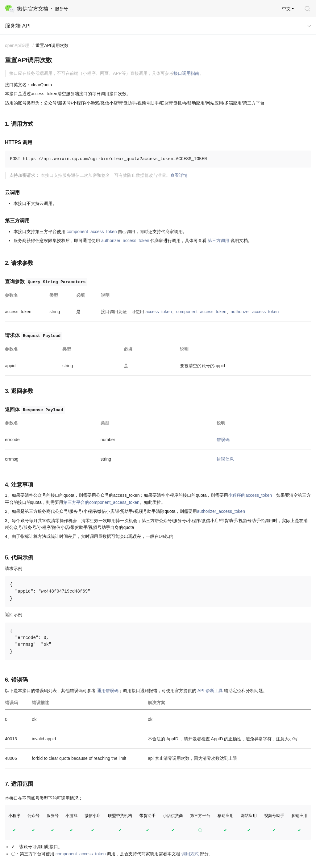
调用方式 (190, 854)
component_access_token (92, 232)
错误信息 (225, 459)
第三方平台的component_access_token (101, 502)
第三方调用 (218, 240)
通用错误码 (108, 691)
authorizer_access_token (125, 240)
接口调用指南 (186, 73)
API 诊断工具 (210, 691)
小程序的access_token (250, 495)
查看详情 (179, 175)
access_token (159, 312)
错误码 (223, 440)
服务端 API (18, 26)
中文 (286, 9)
